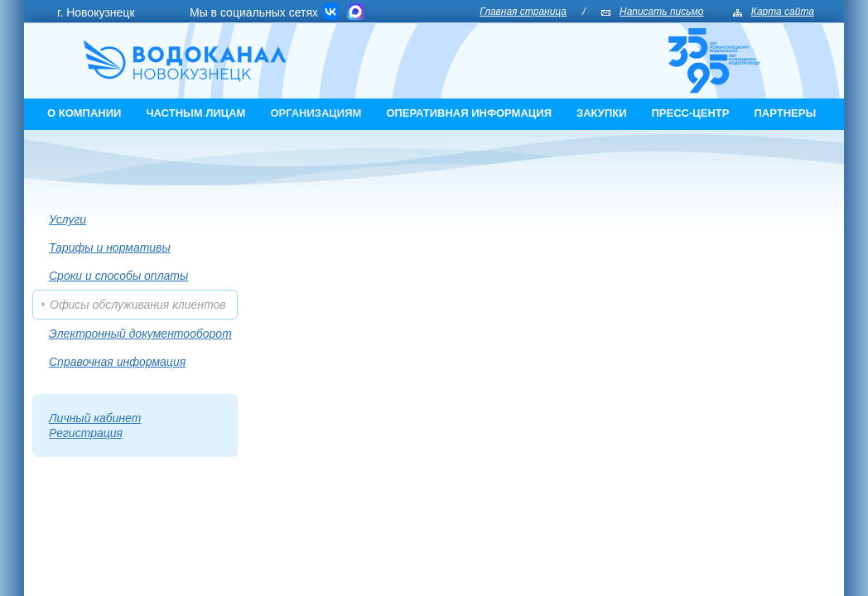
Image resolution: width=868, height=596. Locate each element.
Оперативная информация (469, 113)
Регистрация (86, 433)
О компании (84, 113)
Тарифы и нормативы (110, 248)
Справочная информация (117, 362)
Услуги (68, 219)
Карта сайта (783, 12)
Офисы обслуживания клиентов (138, 305)
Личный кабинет (95, 418)
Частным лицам (195, 113)
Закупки (602, 113)
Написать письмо (661, 12)
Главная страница (523, 12)
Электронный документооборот (140, 334)
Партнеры (785, 113)
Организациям (316, 113)
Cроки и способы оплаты (118, 276)
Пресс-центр (691, 113)
